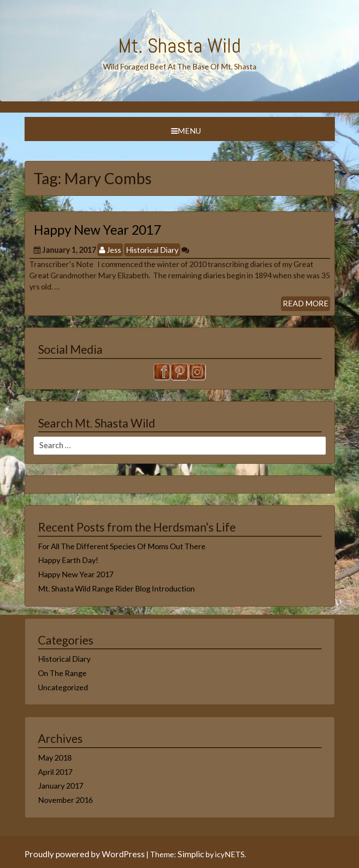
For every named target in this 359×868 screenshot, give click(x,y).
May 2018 (55, 758)
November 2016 (65, 800)
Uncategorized (63, 687)
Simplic (191, 854)
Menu (186, 131)
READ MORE (306, 303)
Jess (110, 250)
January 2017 (61, 786)
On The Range (62, 673)
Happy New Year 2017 (97, 230)
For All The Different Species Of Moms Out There (122, 546)
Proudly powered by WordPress (85, 854)
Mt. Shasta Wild (179, 46)
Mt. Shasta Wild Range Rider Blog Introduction (116, 588)
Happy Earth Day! (68, 560)
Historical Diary (152, 250)
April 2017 (55, 772)
